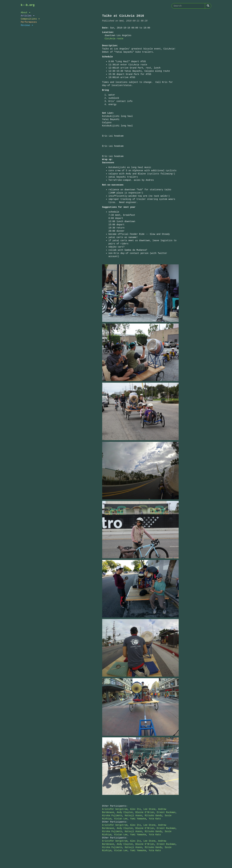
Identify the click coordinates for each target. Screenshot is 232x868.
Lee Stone (149, 809)
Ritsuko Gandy (153, 815)
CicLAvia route (114, 39)
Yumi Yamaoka (138, 819)
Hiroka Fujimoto (112, 815)
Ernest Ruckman (166, 812)
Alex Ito (135, 809)
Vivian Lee (121, 819)
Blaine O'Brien (145, 812)
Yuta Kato (155, 819)
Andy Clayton (125, 812)
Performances (29, 22)
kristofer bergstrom (115, 809)
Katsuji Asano (133, 815)
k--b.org (28, 5)
